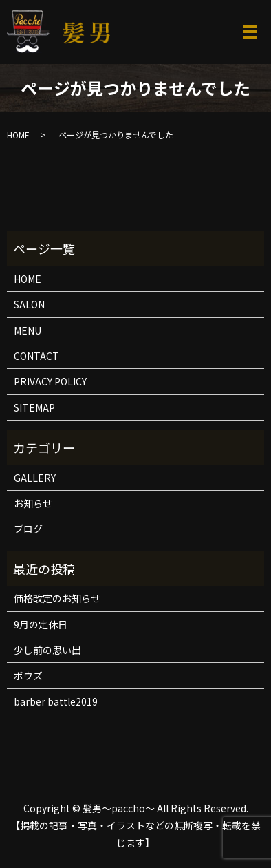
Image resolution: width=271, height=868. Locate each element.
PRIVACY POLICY (50, 381)
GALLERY (35, 478)
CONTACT (36, 356)
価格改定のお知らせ (57, 598)
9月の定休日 (41, 624)
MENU (28, 330)
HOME (18, 135)
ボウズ (28, 675)
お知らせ (33, 503)
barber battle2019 (56, 701)
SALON (29, 304)
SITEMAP (34, 407)
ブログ (28, 529)
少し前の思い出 (47, 650)
